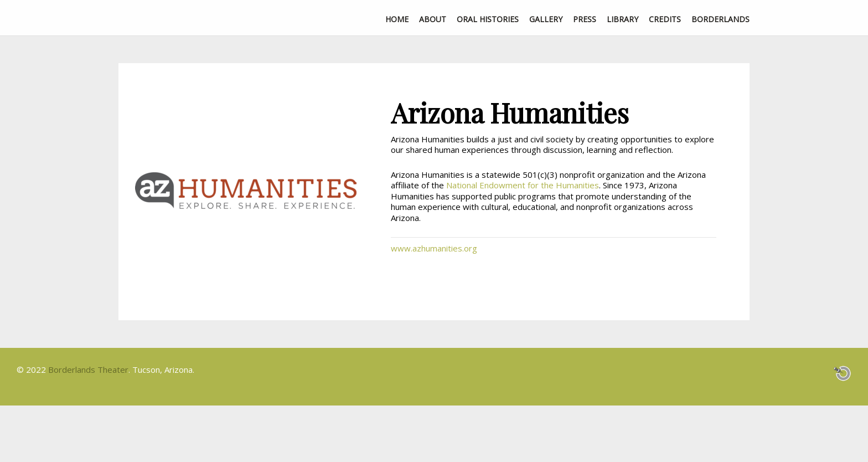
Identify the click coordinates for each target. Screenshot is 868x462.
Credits (665, 19)
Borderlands (720, 19)
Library (622, 19)
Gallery (546, 19)
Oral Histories (488, 19)
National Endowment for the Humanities (523, 185)
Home (397, 19)
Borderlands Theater (88, 369)
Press (585, 19)
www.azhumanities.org (434, 248)
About (433, 19)
